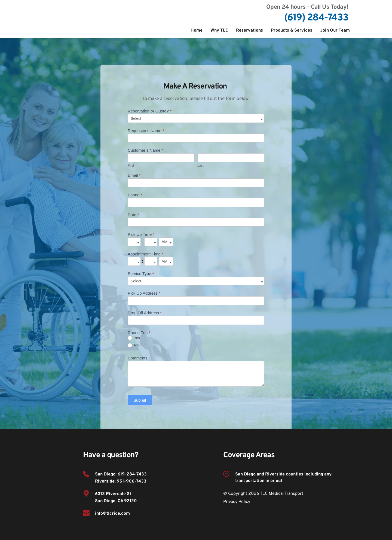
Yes (134, 338)
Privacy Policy (237, 502)
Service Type (141, 274)
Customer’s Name (145, 150)
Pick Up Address (144, 293)
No (133, 345)
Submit (140, 400)
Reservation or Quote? (150, 111)
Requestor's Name (146, 131)
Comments (138, 358)
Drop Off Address (145, 313)
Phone (135, 195)
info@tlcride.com (112, 514)
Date (133, 215)
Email (134, 175)
